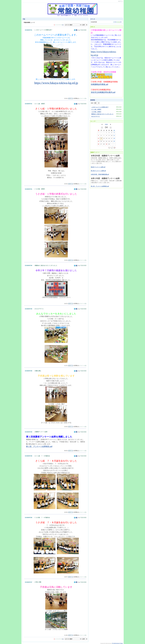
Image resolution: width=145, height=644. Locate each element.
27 (101, 145)
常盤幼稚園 (83, 30)
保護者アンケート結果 (41, 432)
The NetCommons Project (117, 643)
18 (114, 139)
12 (98, 139)
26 (98, 145)
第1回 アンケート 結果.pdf (98, 167)
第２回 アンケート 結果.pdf (98, 171)
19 (98, 142)
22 (106, 142)
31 (104, 133)
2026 (106, 124)
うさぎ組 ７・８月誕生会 (42, 518)
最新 (95, 103)
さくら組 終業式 (40, 104)
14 (104, 139)
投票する (71, 98)
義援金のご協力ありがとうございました (46, 265)
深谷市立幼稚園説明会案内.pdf (103, 92)
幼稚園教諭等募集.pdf (100, 84)
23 (109, 142)
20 (101, 142)
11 (114, 136)
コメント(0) (83, 98)
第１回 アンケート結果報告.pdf (100, 186)
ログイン (121, 1)
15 (106, 139)
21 (104, 142)
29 (98, 133)
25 (114, 142)
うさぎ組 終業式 (40, 189)
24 (112, 142)
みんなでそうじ (39, 309)
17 (112, 139)
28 (104, 145)
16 (109, 139)
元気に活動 (38, 582)
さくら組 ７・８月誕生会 (42, 456)
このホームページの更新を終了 (44, 30)
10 (112, 136)
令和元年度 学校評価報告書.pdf (100, 174)
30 (101, 133)
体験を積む (38, 371)
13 (101, 139)
